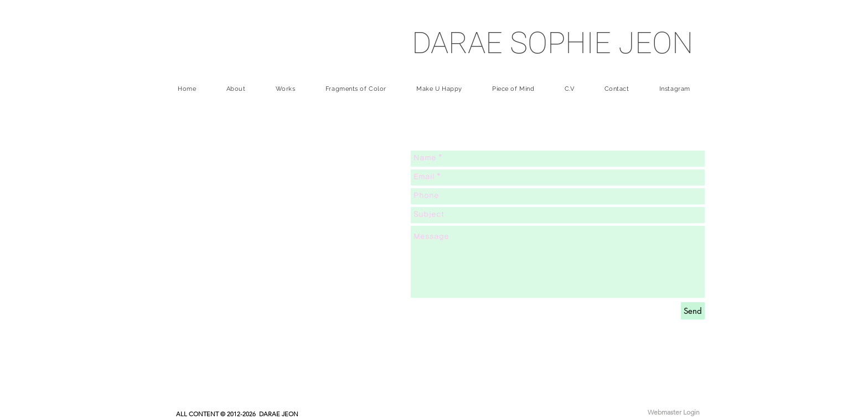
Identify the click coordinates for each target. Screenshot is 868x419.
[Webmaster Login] (674, 413)
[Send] (693, 311)
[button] (286, 89)
